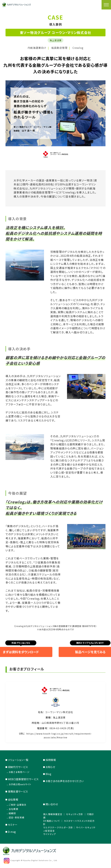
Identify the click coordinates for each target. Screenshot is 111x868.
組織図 (12, 813)
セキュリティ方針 (75, 814)
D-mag (12, 832)
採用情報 (51, 760)
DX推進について (52, 821)
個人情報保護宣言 (53, 814)
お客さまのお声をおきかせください (65, 781)
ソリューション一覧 (18, 760)
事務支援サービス (18, 791)
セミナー (13, 825)
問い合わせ (52, 804)
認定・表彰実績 (16, 817)
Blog (48, 774)
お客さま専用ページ (19, 772)
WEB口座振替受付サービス (23, 779)
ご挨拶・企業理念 (18, 805)
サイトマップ (50, 834)
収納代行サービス (18, 767)
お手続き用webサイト (20, 784)
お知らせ (50, 767)
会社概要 (13, 809)
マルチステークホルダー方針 (58, 827)
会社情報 (13, 799)
